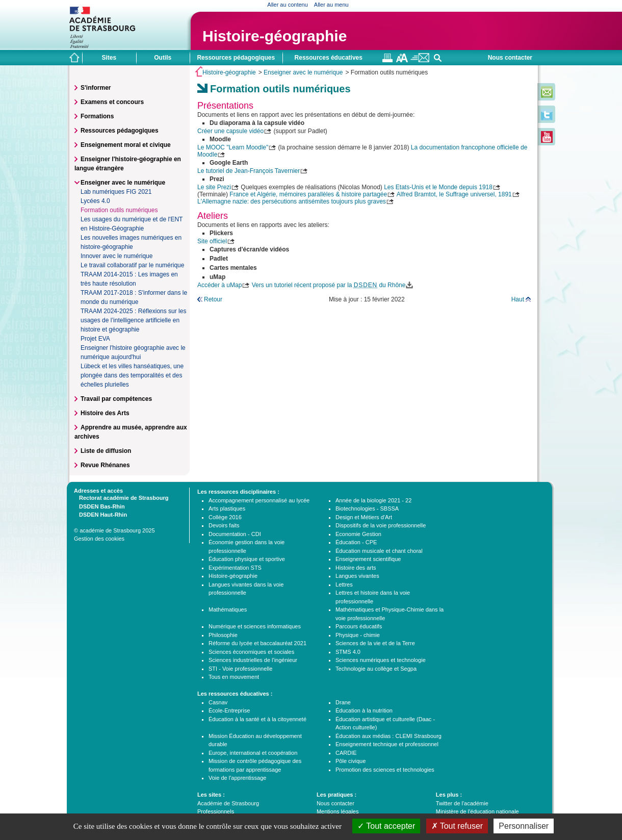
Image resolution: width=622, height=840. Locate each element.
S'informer (96, 88)
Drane (343, 702)
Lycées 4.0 (95, 201)
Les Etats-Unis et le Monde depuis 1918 (438, 187)
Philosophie (223, 635)
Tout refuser (457, 826)
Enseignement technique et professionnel (387, 744)
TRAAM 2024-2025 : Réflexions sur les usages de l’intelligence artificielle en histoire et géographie (133, 320)
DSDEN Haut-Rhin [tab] (100, 514)
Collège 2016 (225, 517)
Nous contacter (510, 58)
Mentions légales (338, 811)
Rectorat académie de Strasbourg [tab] (121, 497)
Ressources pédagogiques (120, 131)
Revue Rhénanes (105, 465)
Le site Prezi (214, 187)
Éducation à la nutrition (364, 710)
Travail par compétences (116, 399)
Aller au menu (331, 5)
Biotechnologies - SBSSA (367, 508)
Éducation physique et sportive (247, 559)
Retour (213, 299)
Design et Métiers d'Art (364, 517)
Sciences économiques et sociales (251, 652)
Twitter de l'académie (462, 803)
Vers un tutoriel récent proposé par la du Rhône (329, 285)
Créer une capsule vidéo (230, 131)
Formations (97, 116)
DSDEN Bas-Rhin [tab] (99, 506)
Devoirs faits (224, 525)
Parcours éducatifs (359, 626)
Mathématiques (228, 609)
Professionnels (216, 811)
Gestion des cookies (99, 539)
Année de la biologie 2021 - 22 (373, 500)
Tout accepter (386, 826)
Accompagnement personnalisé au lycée (259, 500)
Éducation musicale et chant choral (379, 551)
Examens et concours (112, 102)
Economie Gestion (358, 534)
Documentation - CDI (235, 534)
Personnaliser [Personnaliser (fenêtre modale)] (524, 826)
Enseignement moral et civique (126, 145)
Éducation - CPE (356, 542)
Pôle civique (351, 761)
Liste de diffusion (106, 451)
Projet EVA (95, 339)
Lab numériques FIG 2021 (116, 192)
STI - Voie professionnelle (240, 669)
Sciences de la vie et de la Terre (375, 643)
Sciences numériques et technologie (381, 660)
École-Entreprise (229, 710)
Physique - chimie (358, 635)
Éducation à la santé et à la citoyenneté (257, 719)
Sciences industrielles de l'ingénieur (253, 660)
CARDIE (346, 753)
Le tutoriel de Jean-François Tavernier (249, 171)
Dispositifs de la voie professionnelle (381, 525)
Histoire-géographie (275, 36)
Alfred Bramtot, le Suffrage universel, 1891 (454, 194)
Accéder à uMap (219, 285)
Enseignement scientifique (368, 559)
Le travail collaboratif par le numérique (132, 265)
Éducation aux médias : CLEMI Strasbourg (388, 736)
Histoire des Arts (105, 413)
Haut (518, 299)
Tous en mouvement (234, 677)
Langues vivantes (357, 576)
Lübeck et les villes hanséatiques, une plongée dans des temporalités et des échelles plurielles (132, 375)
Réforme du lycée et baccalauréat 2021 (257, 643)
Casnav (218, 702)
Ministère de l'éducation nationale (477, 811)
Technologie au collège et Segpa (376, 669)
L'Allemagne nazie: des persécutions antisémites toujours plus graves (292, 201)
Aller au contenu (288, 5)
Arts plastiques (227, 508)
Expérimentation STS (235, 568)
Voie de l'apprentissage (237, 778)
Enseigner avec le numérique (303, 72)
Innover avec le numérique (116, 256)
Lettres (344, 584)
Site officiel (212, 241)
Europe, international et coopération (253, 753)
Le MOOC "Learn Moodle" (233, 147)
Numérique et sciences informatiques (255, 626)
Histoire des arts (356, 568)
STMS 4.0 (348, 652)
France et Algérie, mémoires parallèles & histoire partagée (308, 194)
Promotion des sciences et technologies (385, 770)
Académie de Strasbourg (228, 803)
